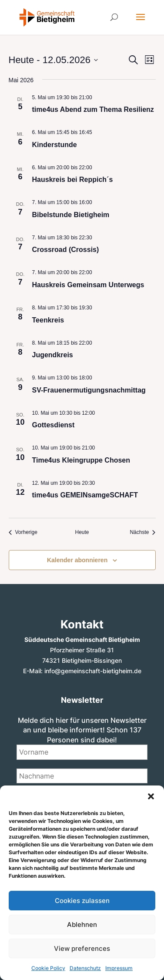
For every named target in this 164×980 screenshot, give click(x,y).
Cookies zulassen (82, 901)
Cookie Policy (48, 968)
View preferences (82, 948)
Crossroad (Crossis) (66, 250)
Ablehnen (82, 925)
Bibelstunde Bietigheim (71, 215)
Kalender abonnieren (77, 560)
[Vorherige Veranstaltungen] (23, 532)
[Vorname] (82, 752)
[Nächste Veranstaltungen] (142, 532)
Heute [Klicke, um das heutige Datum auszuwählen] (82, 532)
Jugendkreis (53, 355)
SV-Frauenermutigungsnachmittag (89, 390)
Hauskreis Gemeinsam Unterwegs (88, 285)
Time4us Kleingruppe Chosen (81, 460)
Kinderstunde (55, 145)
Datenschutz (85, 968)
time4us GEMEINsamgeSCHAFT (85, 495)
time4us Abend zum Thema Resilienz (93, 109)
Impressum (119, 968)
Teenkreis (48, 320)
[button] (151, 796)
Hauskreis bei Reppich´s (73, 180)
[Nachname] (82, 776)
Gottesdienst (54, 425)
